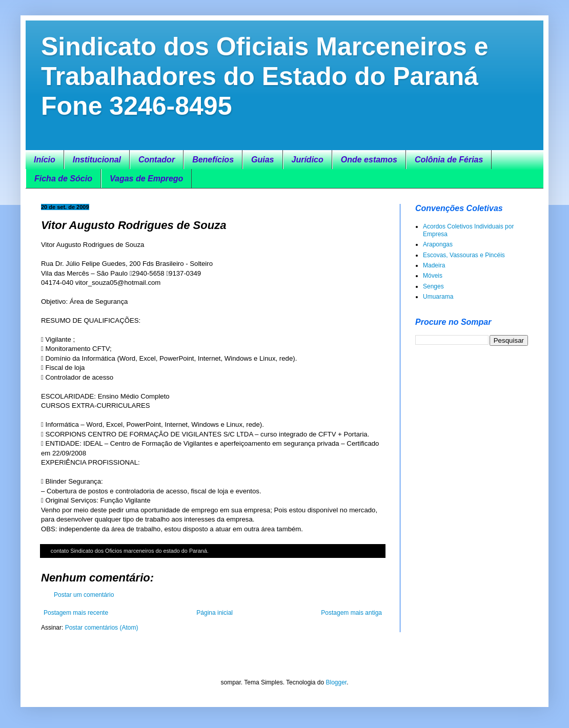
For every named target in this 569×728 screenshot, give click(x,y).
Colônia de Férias (449, 160)
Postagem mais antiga (351, 613)
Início (45, 160)
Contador (157, 160)
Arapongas (438, 244)
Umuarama (438, 297)
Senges (433, 286)
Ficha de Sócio (63, 179)
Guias (262, 160)
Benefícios (213, 160)
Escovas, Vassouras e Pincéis (464, 255)
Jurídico (308, 160)
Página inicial (215, 613)
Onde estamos (369, 160)
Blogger (336, 682)
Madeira (434, 265)
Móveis (433, 276)
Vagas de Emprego (146, 179)
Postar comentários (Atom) (102, 628)
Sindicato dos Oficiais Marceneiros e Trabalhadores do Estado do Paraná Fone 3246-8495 (265, 76)
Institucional (97, 160)
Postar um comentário (84, 595)
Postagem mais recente (76, 613)
